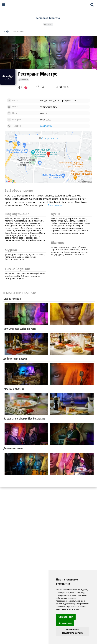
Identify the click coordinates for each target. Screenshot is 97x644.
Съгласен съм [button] (66, 617)
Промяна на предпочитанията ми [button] (72, 631)
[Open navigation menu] (4, 5)
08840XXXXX (46, 126)
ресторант (48, 24)
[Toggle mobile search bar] (92, 5)
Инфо (7, 31)
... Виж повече (54, 205)
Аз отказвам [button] (65, 623)
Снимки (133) (20, 31)
